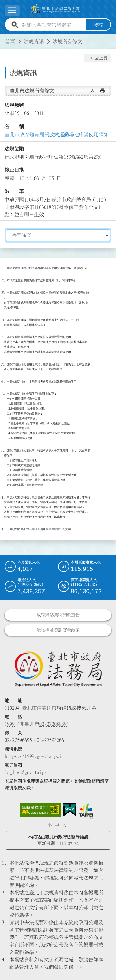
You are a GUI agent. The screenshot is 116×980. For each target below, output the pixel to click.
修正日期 (14, 170)
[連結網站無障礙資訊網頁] (41, 810)
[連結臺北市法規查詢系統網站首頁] (56, 9)
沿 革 (14, 191)
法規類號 (14, 105)
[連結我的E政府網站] (70, 810)
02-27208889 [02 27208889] (53, 724)
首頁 (10, 42)
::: (4, 38)
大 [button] (64, 825)
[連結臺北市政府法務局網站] (58, 669)
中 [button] (57, 825)
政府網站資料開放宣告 (58, 615)
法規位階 (14, 149)
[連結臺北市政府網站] (86, 811)
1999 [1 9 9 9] (10, 724)
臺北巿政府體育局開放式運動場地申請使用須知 (57, 135)
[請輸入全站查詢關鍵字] (52, 25)
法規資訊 (34, 42)
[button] (98, 58)
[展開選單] (12, 10)
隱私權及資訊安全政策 (58, 630)
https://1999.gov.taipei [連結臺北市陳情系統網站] (33, 756)
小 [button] (49, 825)
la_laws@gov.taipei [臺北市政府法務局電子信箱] (27, 772)
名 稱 (14, 126)
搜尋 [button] (98, 25)
